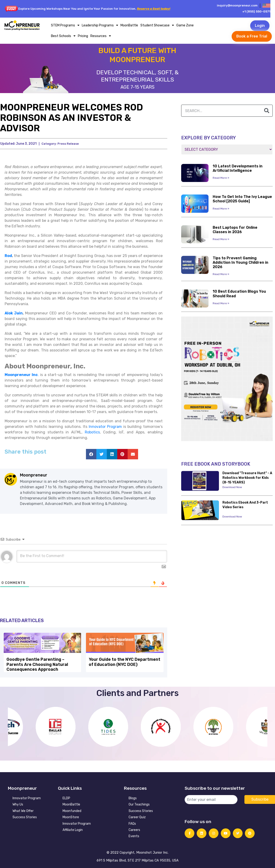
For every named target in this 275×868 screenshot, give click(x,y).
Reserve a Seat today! (154, 9)
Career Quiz (137, 816)
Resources (101, 36)
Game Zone (185, 25)
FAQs (132, 823)
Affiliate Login (73, 829)
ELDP (66, 797)
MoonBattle (129, 25)
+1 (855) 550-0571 (256, 11)
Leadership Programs (100, 25)
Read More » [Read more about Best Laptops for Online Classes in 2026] (221, 239)
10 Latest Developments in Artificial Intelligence (238, 168)
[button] (91, 454)
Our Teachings (139, 803)
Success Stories (25, 816)
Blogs (133, 797)
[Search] (267, 111)
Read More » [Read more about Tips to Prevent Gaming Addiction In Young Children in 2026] (221, 274)
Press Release (68, 144)
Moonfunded (72, 810)
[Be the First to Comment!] (92, 556)
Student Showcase (157, 25)
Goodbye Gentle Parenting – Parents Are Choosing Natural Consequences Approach (37, 664)
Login (260, 26)
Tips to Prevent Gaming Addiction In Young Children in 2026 (240, 262)
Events (134, 835)
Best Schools (63, 36)
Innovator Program (27, 797)
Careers (134, 829)
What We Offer (23, 810)
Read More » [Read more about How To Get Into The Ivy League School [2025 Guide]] (221, 209)
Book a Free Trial (252, 36)
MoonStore (71, 816)
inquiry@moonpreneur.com (237, 5)
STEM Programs (65, 25)
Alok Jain (14, 313)
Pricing (83, 36)
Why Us (18, 803)
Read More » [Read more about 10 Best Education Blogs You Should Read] (221, 303)
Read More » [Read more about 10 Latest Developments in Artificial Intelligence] (221, 178)
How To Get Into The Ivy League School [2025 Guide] (242, 199)
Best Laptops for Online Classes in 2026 (235, 230)
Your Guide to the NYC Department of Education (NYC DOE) (124, 661)
